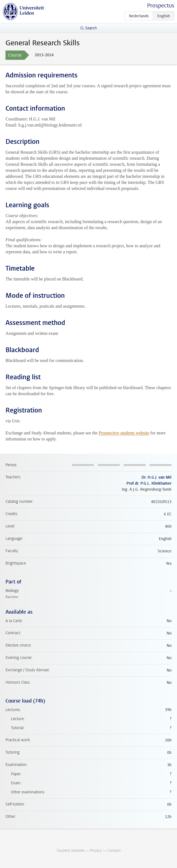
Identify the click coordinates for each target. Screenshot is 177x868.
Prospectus (161, 6)
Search (91, 28)
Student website (70, 851)
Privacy (96, 851)
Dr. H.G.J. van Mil (157, 477)
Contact (114, 851)
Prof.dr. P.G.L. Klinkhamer (149, 483)
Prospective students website (124, 433)
